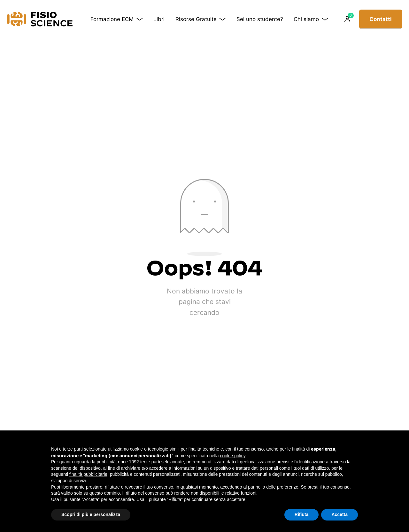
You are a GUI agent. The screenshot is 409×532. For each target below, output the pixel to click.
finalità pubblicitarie (88, 474)
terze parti (150, 462)
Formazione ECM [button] (119, 19)
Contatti (381, 19)
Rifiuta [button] (302, 514)
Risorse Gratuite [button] (203, 19)
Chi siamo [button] (312, 19)
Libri (161, 19)
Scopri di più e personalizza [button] (91, 514)
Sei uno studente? (251, 19)
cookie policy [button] (233, 456)
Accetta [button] (340, 514)
